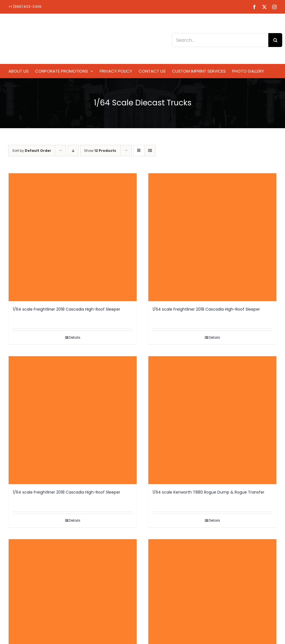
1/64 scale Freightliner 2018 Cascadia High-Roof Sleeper (67, 309)
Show (100, 151)
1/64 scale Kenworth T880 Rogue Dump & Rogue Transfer (208, 492)
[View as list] (150, 151)
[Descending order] (73, 151)
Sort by (32, 151)
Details (75, 337)
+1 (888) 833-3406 (25, 7)
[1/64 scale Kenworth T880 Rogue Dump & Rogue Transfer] (212, 420)
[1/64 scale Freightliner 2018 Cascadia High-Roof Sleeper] (73, 237)
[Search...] (220, 40)
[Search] (275, 40)
